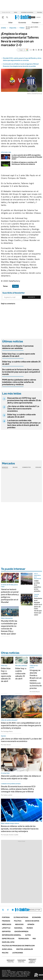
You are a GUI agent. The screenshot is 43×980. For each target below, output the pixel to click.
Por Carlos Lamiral (7, 795)
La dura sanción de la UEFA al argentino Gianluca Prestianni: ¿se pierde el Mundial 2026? (27, 157)
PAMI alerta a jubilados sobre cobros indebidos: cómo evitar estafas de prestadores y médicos (19, 382)
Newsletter (38, 22)
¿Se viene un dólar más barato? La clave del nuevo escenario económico (23, 409)
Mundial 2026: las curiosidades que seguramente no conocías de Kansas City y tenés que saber (9, 627)
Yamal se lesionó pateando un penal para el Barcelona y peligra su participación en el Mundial (10, 596)
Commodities (26, 467)
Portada (6, 917)
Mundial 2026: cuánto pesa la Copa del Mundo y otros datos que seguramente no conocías (22, 59)
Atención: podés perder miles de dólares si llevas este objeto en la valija (21, 777)
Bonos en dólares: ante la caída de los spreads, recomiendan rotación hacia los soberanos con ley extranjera (20, 829)
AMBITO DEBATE (32, 961)
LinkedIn (18, 910)
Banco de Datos (32, 921)
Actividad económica (27, 12)
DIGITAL (11, 961)
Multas (5, 953)
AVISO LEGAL (7, 949)
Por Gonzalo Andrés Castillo (10, 835)
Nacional (18, 928)
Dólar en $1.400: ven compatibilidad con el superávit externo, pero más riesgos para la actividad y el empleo (21, 725)
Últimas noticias (21, 917)
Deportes (13, 28)
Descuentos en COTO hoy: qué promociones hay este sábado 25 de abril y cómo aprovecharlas (24, 400)
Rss (34, 939)
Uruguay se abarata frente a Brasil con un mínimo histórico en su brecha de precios (36, 679)
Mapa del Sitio (8, 942)
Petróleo (40, 12)
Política (18, 921)
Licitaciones (18, 953)
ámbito (4, 28)
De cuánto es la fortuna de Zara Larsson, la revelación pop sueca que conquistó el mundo (21, 372)
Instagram (13, 910)
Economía (22, 23)
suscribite (32, 17)
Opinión (31, 924)
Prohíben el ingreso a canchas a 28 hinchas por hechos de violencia (24, 163)
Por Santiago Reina (7, 731)
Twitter (3, 910)
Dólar (16, 12)
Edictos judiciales (25, 949)
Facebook (8, 910)
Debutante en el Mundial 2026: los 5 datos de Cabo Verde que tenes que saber (38, 607)
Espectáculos (8, 939)
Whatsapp (29, 910)
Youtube (23, 910)
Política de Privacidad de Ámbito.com (18, 946)
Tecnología (23, 939)
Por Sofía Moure (35, 692)
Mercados (7, 924)
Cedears (38, 467)
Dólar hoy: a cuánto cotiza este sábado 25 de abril (21, 363)
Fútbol (22, 28)
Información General (12, 935)
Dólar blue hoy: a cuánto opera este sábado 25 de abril (19, 355)
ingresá (38, 17)
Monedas (5, 467)
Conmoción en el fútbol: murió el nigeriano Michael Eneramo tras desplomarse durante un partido (21, 65)
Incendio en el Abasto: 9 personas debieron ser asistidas (18, 347)
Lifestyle (6, 928)
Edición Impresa (21, 931)
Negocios (19, 924)
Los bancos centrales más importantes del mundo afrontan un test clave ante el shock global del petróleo (24, 424)
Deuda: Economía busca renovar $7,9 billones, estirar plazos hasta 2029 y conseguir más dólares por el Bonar (18, 789)
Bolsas (15, 467)
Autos (28, 935)
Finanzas (35, 23)
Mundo (30, 928)
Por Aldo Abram (6, 745)
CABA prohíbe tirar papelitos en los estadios (38, 586)
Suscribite (31, 297)
